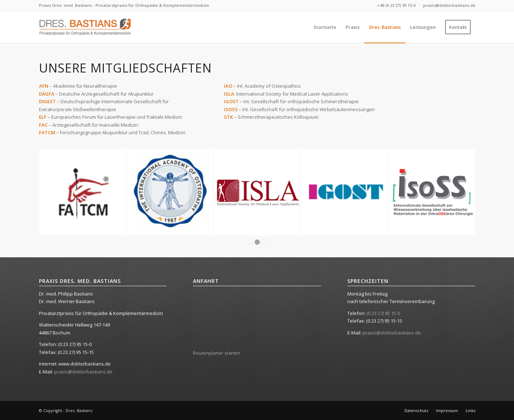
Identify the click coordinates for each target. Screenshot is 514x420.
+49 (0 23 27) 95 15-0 (396, 5)
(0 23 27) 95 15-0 (383, 313)
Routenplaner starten (217, 353)
